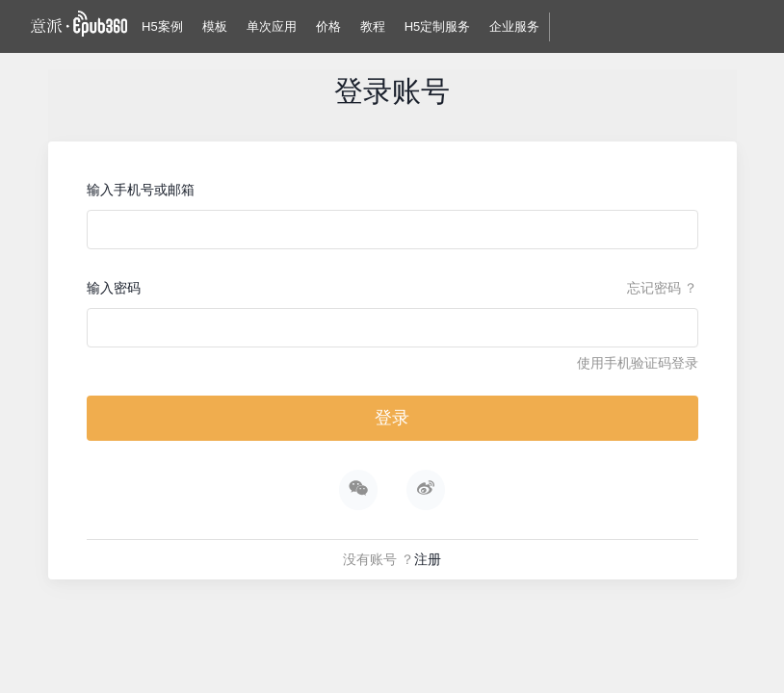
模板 (215, 26)
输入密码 (114, 288)
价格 (328, 26)
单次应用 (272, 26)
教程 (373, 26)
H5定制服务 (438, 26)
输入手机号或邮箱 (141, 190)
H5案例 (162, 26)
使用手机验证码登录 (638, 363)
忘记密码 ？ (663, 288)
